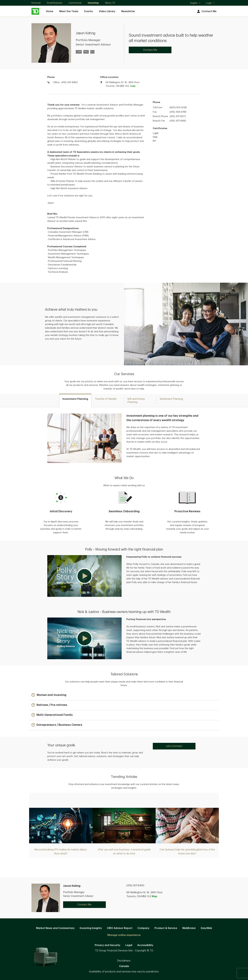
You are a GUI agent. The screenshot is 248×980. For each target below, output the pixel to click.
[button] (84, 576)
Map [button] (155, 896)
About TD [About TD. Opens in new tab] (110, 3)
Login (210, 3)
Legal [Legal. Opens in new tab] (129, 945)
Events (89, 11)
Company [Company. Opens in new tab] (143, 928)
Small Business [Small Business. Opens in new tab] (55, 3)
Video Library (107, 11)
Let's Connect (174, 746)
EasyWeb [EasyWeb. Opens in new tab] (206, 928)
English (195, 3)
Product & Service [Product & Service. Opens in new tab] (166, 928)
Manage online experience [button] (124, 935)
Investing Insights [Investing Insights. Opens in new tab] (91, 928)
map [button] (133, 86)
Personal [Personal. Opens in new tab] (36, 3)
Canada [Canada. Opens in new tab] (124, 966)
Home (50, 11)
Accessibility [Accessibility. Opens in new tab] (145, 945)
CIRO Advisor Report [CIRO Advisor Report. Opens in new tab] (120, 928)
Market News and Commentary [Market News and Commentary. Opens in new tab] (55, 928)
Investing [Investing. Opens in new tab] (93, 3)
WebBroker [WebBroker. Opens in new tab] (189, 928)
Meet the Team (69, 11)
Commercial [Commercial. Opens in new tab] (75, 3)
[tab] (75, 400)
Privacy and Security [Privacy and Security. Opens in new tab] (108, 945)
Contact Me (206, 11)
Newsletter (128, 11)
